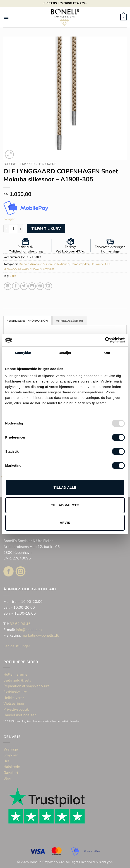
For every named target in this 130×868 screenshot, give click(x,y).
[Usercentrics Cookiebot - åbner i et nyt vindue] (105, 340)
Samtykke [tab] (23, 353)
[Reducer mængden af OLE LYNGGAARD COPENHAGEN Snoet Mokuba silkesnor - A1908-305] (6, 228)
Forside (10, 164)
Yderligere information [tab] (28, 321)
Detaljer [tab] (65, 353)
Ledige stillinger (17, 646)
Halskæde (48, 164)
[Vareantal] (13, 228)
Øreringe (11, 749)
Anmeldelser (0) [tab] (70, 321)
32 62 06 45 (20, 624)
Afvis (65, 523)
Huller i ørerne (15, 674)
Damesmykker (80, 264)
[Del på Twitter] (24, 286)
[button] (6, 17)
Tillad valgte (65, 505)
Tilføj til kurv (46, 229)
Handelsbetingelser (20, 715)
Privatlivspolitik (16, 709)
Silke (13, 276)
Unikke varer (14, 698)
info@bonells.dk (29, 630)
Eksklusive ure (15, 692)
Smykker (28, 164)
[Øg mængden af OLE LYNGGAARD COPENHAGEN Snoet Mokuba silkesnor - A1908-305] (21, 228)
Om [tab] (107, 353)
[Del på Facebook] (16, 286)
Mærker (24, 264)
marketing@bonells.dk (40, 635)
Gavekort (11, 773)
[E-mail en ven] (32, 286)
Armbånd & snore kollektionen (50, 264)
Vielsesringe (14, 704)
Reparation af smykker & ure (26, 686)
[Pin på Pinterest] (40, 286)
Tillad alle (65, 487)
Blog (7, 778)
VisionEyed (104, 862)
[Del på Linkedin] (48, 286)
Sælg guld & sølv (17, 680)
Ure (6, 761)
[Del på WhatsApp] (8, 286)
